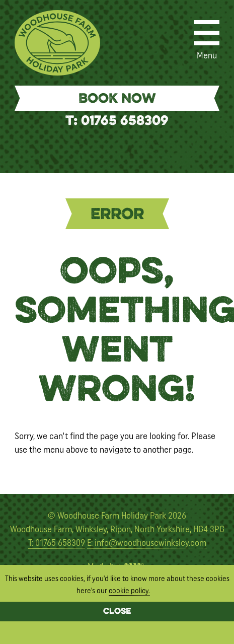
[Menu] (207, 33)
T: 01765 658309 (117, 122)
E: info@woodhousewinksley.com (147, 543)
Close (117, 612)
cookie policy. (129, 591)
